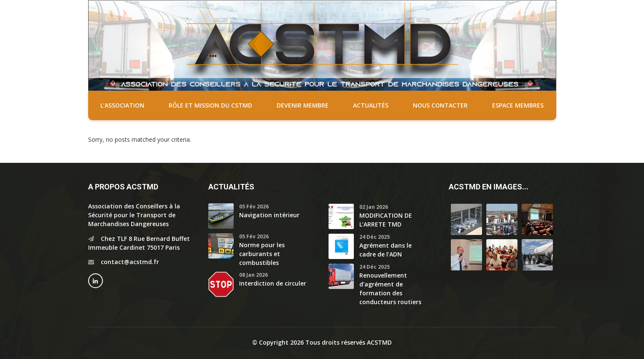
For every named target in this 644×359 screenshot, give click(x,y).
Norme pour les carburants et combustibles (262, 254)
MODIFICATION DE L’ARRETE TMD (386, 220)
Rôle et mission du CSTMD (210, 105)
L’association (122, 105)
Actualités (371, 105)
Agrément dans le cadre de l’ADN (385, 250)
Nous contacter (440, 105)
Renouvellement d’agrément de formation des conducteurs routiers (390, 289)
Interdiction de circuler (273, 283)
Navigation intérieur (269, 215)
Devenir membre (303, 105)
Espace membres (518, 105)
